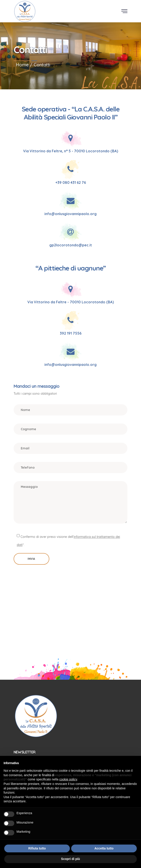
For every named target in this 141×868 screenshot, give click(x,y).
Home (22, 65)
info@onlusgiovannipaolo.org (70, 214)
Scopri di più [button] (71, 859)
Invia (31, 559)
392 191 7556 (71, 333)
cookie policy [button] (68, 779)
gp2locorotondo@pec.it (71, 245)
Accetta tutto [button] (104, 848)
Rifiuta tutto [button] (37, 848)
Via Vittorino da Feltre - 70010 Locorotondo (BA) (71, 302)
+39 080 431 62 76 (71, 182)
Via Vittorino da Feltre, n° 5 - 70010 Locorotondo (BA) (71, 151)
